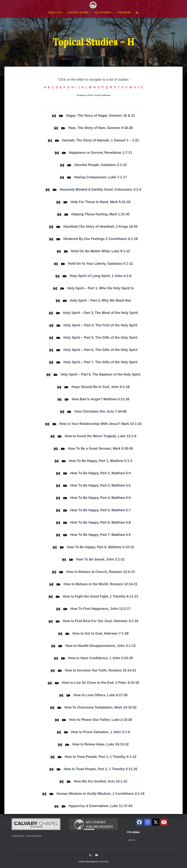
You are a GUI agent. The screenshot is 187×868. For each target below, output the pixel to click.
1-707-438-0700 (91, 855)
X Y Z (141, 87)
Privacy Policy (18, 836)
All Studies (104, 13)
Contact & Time (79, 13)
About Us (56, 13)
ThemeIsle (104, 862)
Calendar (124, 13)
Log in (132, 840)
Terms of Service (34, 836)
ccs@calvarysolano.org (96, 855)
